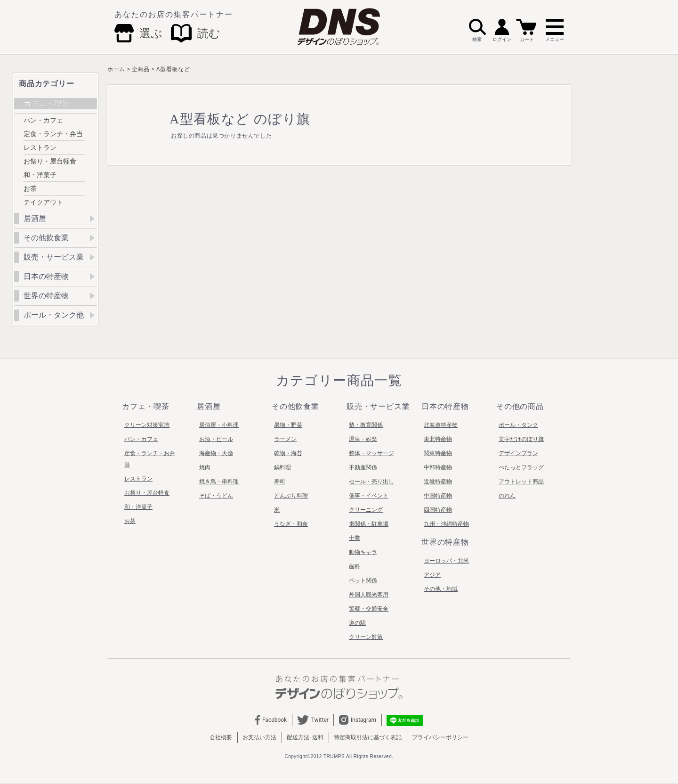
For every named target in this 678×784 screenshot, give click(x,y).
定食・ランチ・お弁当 (150, 459)
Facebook (271, 720)
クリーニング (366, 510)
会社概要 (221, 737)
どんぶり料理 (291, 496)
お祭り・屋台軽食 (50, 161)
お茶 (30, 188)
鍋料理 (282, 467)
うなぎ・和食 (291, 524)
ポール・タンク (518, 425)
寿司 (280, 482)
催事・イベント (369, 496)
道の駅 (357, 623)
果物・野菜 (288, 425)
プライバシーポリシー (440, 737)
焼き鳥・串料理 (219, 482)
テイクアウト (43, 202)
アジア (432, 575)
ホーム (116, 69)
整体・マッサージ (371, 453)
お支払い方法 (259, 737)
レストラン (40, 147)
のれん (507, 496)
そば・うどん (216, 496)
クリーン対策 (366, 637)
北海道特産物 (441, 425)
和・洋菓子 (40, 175)
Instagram (358, 720)
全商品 (141, 69)
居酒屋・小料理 (219, 425)
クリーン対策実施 (147, 425)
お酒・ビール (216, 439)
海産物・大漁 (216, 453)
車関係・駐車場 (369, 524)
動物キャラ (363, 552)
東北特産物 (438, 439)
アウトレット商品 (521, 482)
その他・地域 (441, 589)
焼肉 (205, 467)
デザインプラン (518, 453)
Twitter (313, 720)
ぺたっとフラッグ (521, 467)
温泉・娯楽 (363, 439)
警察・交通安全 (369, 609)
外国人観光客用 (369, 595)
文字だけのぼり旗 (521, 439)
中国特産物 (438, 496)
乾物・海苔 (288, 453)
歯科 (355, 566)
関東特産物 (438, 453)
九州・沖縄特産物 (446, 524)
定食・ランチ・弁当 (53, 134)
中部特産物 (438, 467)
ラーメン (285, 439)
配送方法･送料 (305, 737)
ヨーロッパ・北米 (446, 561)
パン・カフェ (43, 120)
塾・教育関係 (366, 425)
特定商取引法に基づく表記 (368, 737)
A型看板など (173, 69)
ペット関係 (363, 580)
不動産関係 (363, 467)
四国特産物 (438, 510)
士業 (355, 538)
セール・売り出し (371, 482)
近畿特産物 (438, 482)
